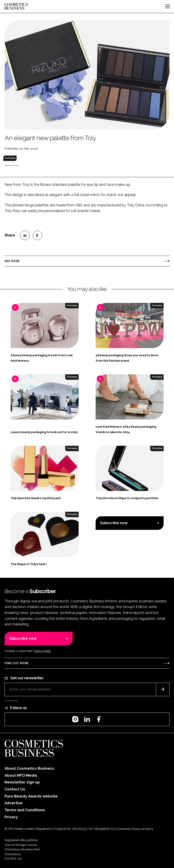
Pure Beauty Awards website (31, 796)
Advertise (14, 803)
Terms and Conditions (25, 810)
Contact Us (15, 789)
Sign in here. (43, 651)
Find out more (17, 663)
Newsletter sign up (22, 782)
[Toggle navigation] (168, 6)
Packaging (10, 158)
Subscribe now (114, 523)
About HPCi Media (21, 775)
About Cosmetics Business (29, 768)
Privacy (11, 817)
